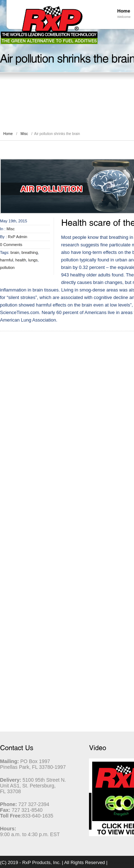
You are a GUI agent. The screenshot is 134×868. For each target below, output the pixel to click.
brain (15, 252)
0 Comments (11, 245)
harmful (7, 260)
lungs (33, 260)
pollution (7, 267)
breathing (30, 252)
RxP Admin (18, 237)
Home (8, 134)
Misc (24, 134)
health (21, 260)
